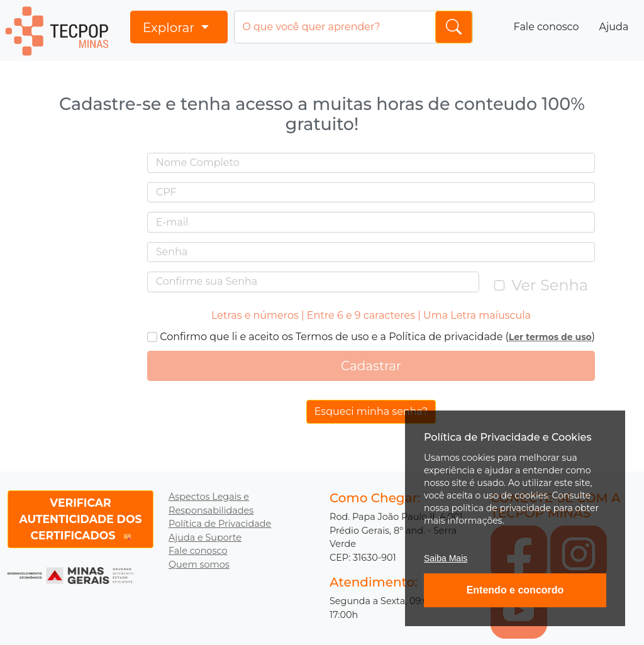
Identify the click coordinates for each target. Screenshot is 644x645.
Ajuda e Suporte (205, 537)
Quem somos (199, 565)
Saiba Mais (446, 558)
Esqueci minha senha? (371, 411)
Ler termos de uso (550, 337)
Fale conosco (547, 27)
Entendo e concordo (515, 590)
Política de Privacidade (220, 524)
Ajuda (613, 27)
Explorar (170, 28)
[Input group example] (353, 27)
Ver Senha (550, 285)
